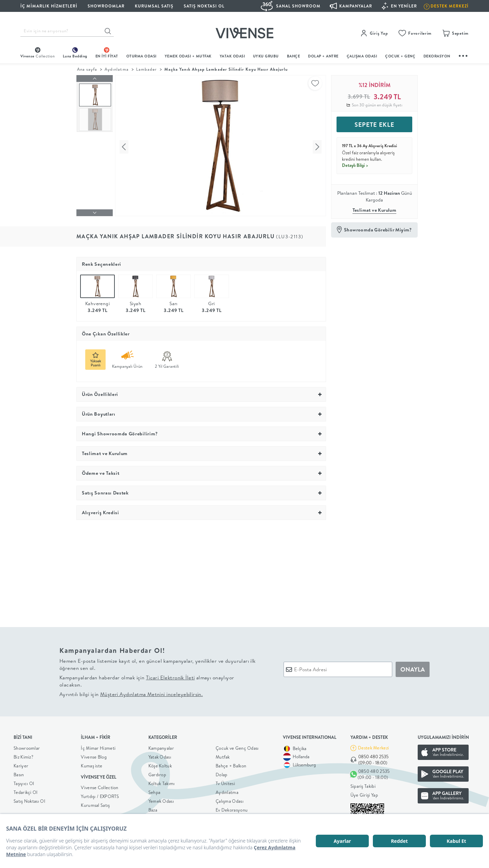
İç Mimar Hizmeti (98, 746)
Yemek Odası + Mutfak (188, 56)
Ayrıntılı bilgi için (131, 692)
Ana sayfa (87, 69)
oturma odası (141, 56)
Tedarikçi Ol (26, 791)
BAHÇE (294, 56)
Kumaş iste (92, 764)
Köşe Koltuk (160, 764)
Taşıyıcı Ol (24, 782)
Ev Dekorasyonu (232, 808)
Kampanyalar (161, 746)
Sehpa (155, 791)
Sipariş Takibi (363, 784)
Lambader (147, 69)
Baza (153, 808)
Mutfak (223, 755)
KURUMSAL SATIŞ (154, 6)
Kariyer (21, 764)
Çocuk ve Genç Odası (237, 746)
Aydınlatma (116, 69)
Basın (19, 773)
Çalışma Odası (230, 799)
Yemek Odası (161, 799)
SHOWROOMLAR (106, 6)
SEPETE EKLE (374, 125)
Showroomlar (27, 746)
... (464, 55)
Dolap (222, 773)
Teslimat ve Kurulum (375, 210)
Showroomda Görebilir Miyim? (378, 230)
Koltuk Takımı (162, 782)
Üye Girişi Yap (364, 793)
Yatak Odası (232, 56)
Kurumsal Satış (95, 803)
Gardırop (157, 773)
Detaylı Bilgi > (355, 165)
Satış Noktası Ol (204, 6)
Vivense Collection (99, 786)
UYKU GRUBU (266, 56)
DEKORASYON (437, 56)
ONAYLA (413, 668)
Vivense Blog (94, 755)
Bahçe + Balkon (231, 764)
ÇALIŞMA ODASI (362, 56)
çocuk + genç (400, 56)
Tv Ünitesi (225, 782)
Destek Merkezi (373, 746)
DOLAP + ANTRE (323, 56)
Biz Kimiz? (23, 755)
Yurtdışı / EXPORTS (100, 795)
